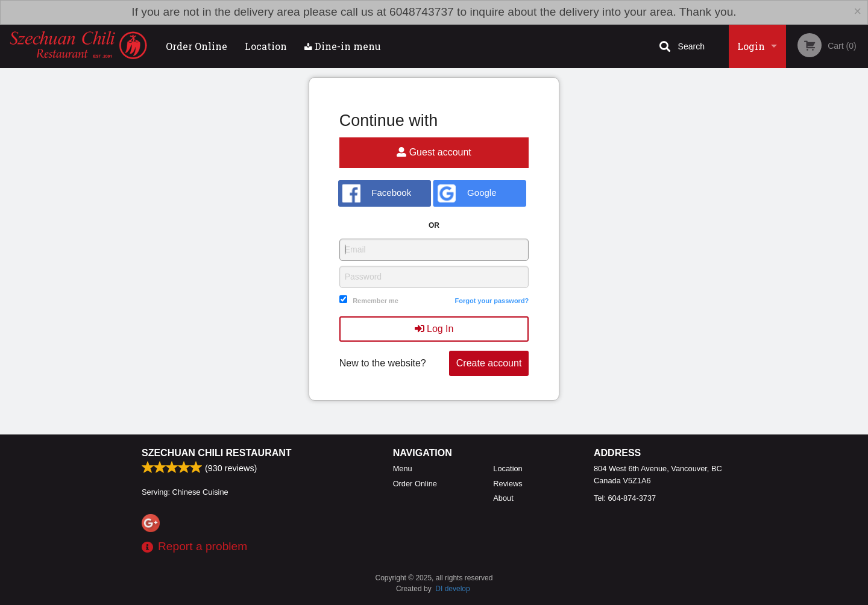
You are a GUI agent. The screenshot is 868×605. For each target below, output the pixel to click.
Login (751, 46)
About (503, 498)
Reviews (508, 484)
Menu (403, 469)
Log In (434, 329)
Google (467, 193)
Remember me (376, 301)
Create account (489, 363)
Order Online (197, 46)
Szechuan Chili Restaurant (217, 453)
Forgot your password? (492, 301)
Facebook (377, 193)
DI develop (452, 589)
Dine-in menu (343, 46)
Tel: (625, 498)
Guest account (434, 152)
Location (266, 46)
